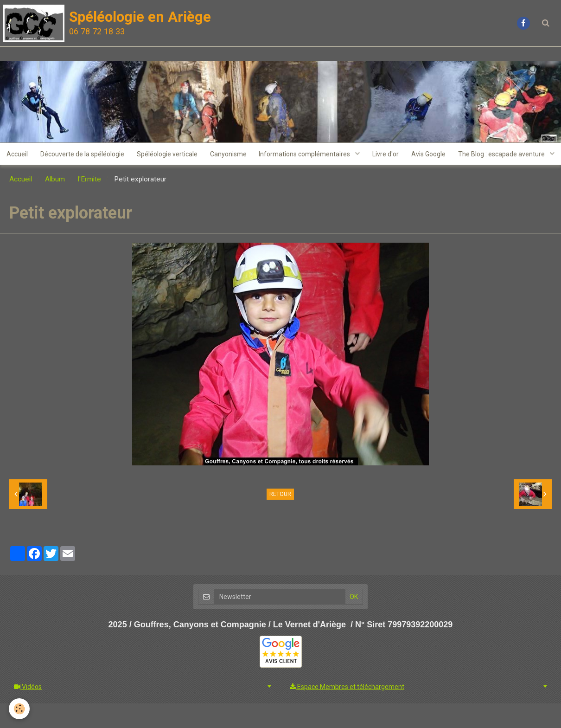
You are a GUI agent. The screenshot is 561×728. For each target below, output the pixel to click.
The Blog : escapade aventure (276, 178)
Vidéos (28, 711)
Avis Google (487, 155)
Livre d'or (443, 155)
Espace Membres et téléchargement (347, 711)
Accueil (67, 155)
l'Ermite (89, 204)
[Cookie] (20, 709)
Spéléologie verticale (220, 155)
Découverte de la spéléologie (134, 155)
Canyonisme (283, 155)
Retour (280, 519)
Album (55, 204)
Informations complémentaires (361, 155)
